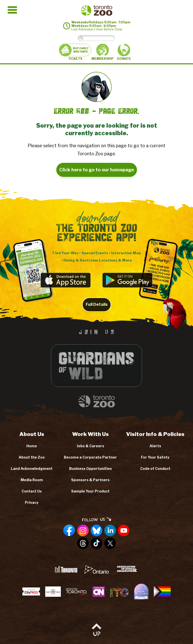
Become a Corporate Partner (90, 457)
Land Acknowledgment (32, 468)
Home (32, 446)
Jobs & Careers (90, 446)
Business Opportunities (90, 468)
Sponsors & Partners (90, 480)
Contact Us (32, 491)
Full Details (97, 309)
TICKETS (75, 52)
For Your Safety (155, 457)
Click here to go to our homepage (97, 170)
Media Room (32, 480)
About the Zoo (32, 457)
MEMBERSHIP (103, 52)
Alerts (155, 446)
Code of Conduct (155, 468)
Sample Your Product (90, 491)
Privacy (32, 502)
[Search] (100, 38)
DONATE (124, 52)
